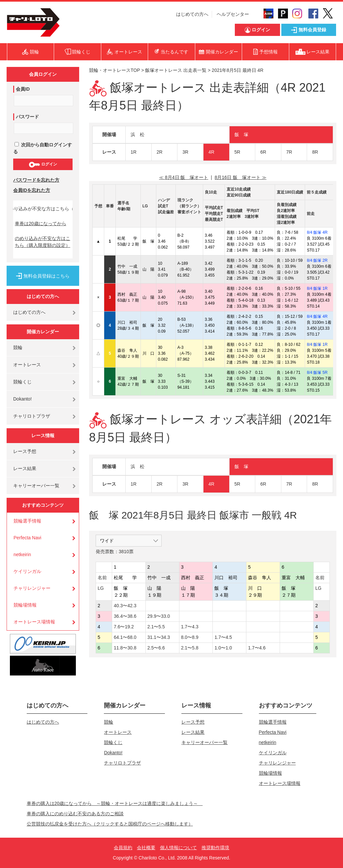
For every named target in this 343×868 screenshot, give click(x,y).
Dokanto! (22, 399)
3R (185, 152)
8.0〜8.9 (190, 637)
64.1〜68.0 (125, 637)
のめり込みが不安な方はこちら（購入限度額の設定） (43, 242)
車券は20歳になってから (41, 224)
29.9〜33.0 (159, 616)
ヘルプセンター (233, 14)
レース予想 (25, 451)
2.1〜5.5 (156, 627)
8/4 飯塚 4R (317, 232)
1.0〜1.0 (223, 648)
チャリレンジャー (32, 588)
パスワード (27, 117)
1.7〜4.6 (257, 648)
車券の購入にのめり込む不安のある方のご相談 (75, 814)
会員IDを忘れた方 (32, 190)
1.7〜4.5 (223, 637)
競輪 (18, 347)
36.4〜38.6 (125, 616)
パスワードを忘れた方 (36, 180)
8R (315, 152)
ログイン (43, 165)
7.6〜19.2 (124, 627)
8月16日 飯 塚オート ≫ (241, 177)
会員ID (23, 89)
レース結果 (25, 468)
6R (263, 152)
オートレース (27, 365)
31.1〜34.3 (159, 637)
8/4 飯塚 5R (317, 373)
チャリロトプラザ (32, 416)
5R (237, 152)
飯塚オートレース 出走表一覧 (176, 70)
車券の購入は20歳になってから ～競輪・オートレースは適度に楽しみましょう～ (115, 803)
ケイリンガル (27, 571)
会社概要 (146, 848)
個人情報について (178, 848)
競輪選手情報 (27, 521)
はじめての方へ (192, 14)
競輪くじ (22, 382)
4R (211, 152)
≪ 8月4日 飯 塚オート (184, 177)
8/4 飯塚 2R (317, 260)
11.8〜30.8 (125, 648)
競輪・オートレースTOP (114, 70)
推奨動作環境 (215, 848)
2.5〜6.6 (156, 648)
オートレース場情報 (34, 622)
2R (160, 152)
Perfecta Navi (27, 538)
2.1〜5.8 (190, 648)
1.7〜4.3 (190, 627)
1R (134, 152)
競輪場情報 (25, 605)
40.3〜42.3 (125, 606)
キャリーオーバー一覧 (36, 486)
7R (289, 152)
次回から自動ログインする (43, 148)
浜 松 (138, 135)
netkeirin (22, 554)
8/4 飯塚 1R (317, 288)
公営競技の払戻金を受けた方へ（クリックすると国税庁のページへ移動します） (110, 824)
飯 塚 (241, 135)
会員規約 (123, 848)
